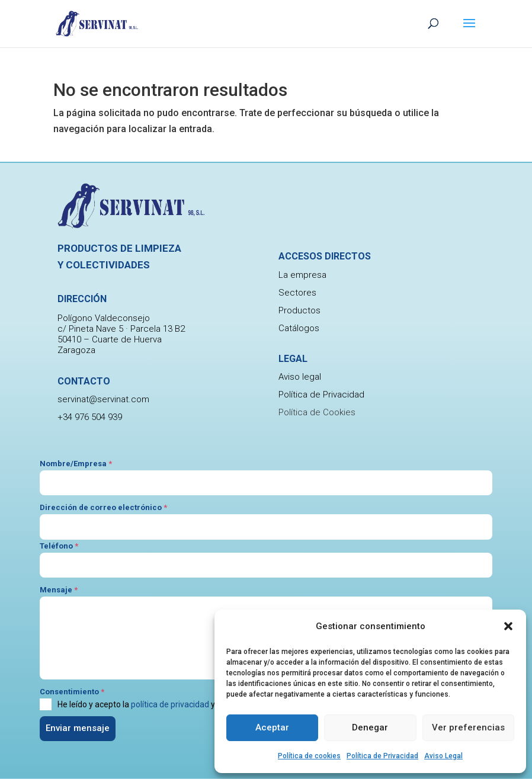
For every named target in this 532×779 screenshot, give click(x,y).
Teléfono (59, 546)
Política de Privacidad (382, 756)
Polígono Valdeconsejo (104, 318)
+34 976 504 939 (90, 417)
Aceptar (272, 727)
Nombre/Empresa (76, 464)
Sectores (297, 293)
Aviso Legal (443, 756)
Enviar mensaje (78, 728)
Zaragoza (76, 350)
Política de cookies (309, 756)
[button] (508, 626)
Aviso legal (300, 377)
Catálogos (299, 328)
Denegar (370, 727)
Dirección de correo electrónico (103, 507)
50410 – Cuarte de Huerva (110, 339)
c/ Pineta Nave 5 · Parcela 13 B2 (121, 329)
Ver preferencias (468, 727)
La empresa (302, 275)
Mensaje (59, 590)
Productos (299, 310)
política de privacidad (170, 704)
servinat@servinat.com (103, 399)
